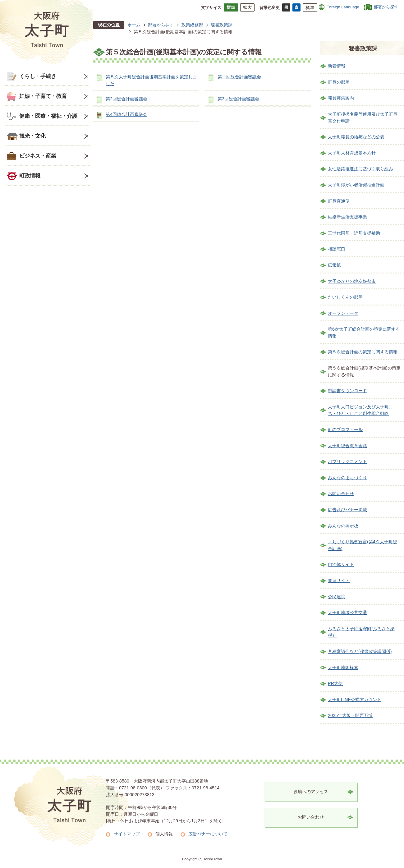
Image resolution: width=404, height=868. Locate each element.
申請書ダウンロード (347, 391)
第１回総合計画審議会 (239, 77)
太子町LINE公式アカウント (355, 700)
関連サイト (339, 581)
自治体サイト (341, 564)
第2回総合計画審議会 (126, 99)
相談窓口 (337, 249)
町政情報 (30, 176)
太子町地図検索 (343, 668)
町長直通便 (339, 201)
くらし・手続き (38, 76)
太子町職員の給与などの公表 (356, 137)
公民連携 (337, 597)
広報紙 (334, 265)
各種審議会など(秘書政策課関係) (360, 651)
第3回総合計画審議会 (238, 99)
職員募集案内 (341, 98)
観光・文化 (32, 136)
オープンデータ (343, 313)
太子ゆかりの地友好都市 (352, 281)
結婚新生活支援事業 (347, 217)
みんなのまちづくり (347, 478)
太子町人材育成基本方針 (352, 153)
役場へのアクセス (311, 792)
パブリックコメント (347, 462)
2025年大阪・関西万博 (350, 715)
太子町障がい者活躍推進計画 (356, 185)
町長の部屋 (339, 82)
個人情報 (164, 834)
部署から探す (386, 7)
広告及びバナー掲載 (347, 510)
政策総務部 (192, 25)
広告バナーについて (208, 834)
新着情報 (337, 66)
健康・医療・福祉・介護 (48, 116)
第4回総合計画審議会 (126, 114)
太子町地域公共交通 (347, 613)
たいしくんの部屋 (345, 297)
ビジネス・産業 (38, 156)
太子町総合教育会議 (347, 446)
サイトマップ (127, 834)
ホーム (134, 25)
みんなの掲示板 (343, 526)
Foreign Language (343, 7)
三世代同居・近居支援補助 (354, 233)
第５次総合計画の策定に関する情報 (363, 352)
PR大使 (335, 683)
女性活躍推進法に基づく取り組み (360, 169)
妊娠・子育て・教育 (43, 96)
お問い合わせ (341, 494)
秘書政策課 (222, 25)
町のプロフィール (345, 429)
